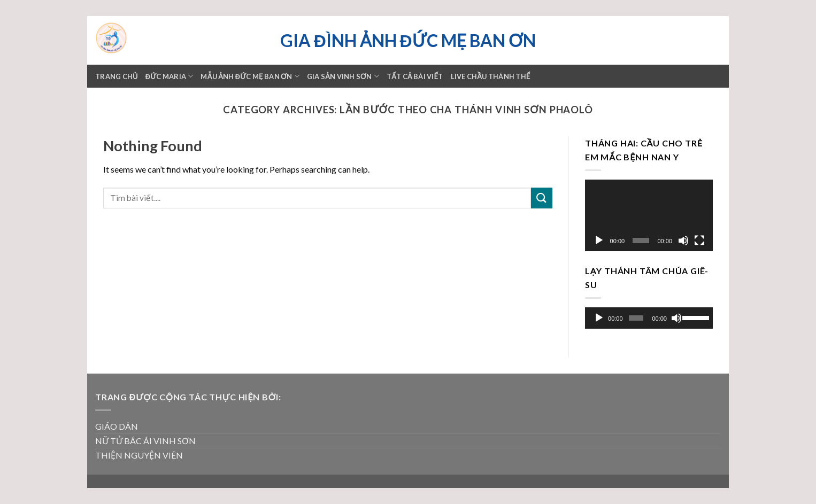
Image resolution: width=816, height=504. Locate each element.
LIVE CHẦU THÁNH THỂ (491, 76)
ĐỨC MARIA (170, 76)
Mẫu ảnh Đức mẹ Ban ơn (250, 76)
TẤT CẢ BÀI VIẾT (415, 76)
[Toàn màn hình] (699, 241)
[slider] (636, 318)
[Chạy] (599, 241)
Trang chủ (117, 76)
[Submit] (542, 198)
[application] (649, 215)
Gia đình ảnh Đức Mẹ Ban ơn (408, 41)
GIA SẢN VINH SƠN (343, 76)
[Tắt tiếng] (683, 241)
